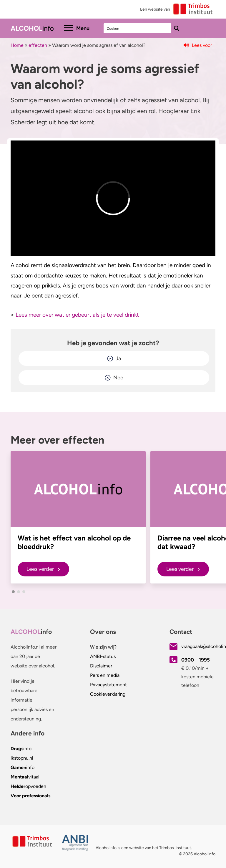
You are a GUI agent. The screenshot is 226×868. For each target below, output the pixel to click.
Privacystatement (108, 685)
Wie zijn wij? (103, 647)
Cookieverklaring (108, 694)
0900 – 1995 (196, 660)
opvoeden (28, 786)
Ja (118, 358)
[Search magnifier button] (177, 28)
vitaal (25, 777)
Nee (118, 378)
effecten (38, 45)
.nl (22, 758)
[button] (13, 592)
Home (17, 45)
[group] (78, 517)
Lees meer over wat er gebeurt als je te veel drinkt (77, 315)
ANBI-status (103, 656)
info (21, 749)
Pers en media (105, 675)
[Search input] (138, 28)
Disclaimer (101, 666)
